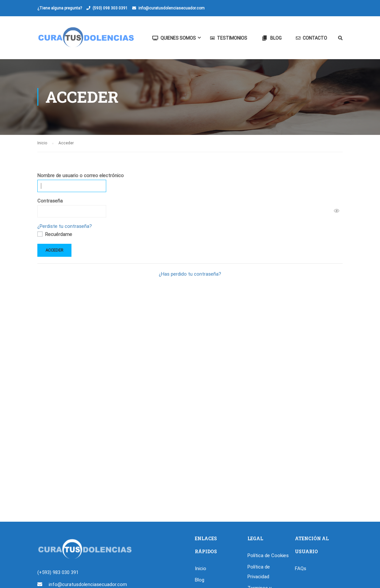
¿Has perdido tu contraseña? (190, 274)
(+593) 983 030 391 (58, 572)
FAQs (301, 568)
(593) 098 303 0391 (110, 8)
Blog (272, 38)
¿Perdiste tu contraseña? (65, 227)
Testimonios (229, 38)
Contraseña (50, 201)
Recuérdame (55, 235)
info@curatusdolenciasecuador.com (171, 8)
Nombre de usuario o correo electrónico (81, 176)
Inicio (201, 568)
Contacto (311, 38)
